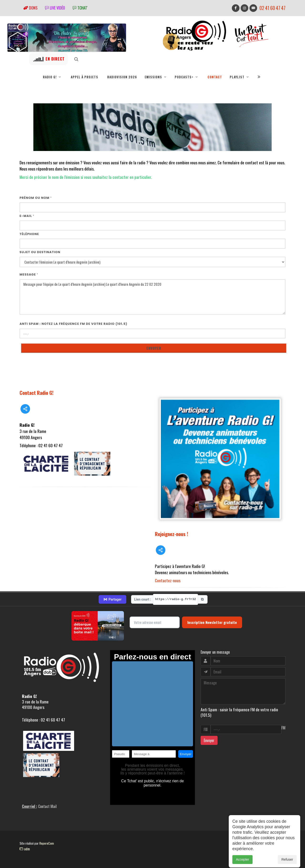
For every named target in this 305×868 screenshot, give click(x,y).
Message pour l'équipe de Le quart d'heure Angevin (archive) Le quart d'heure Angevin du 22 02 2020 (152, 297)
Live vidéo (55, 8)
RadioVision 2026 (122, 77)
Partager (112, 599)
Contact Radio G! (37, 393)
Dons (30, 8)
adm (25, 849)
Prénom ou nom (36, 198)
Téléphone (29, 234)
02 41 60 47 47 (272, 8)
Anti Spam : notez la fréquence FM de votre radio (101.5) (74, 324)
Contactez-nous (168, 580)
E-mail (27, 216)
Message (29, 274)
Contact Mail (47, 806)
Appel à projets (84, 77)
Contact (215, 77)
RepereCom (47, 843)
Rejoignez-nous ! (172, 534)
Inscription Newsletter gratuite (212, 622)
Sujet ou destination (40, 252)
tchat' (80, 8)
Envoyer (209, 740)
